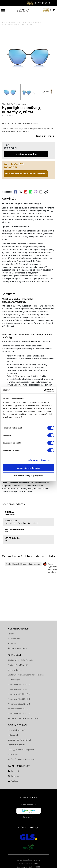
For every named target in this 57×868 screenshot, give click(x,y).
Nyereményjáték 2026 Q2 (19, 685)
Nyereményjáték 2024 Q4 (19, 714)
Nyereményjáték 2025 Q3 (19, 699)
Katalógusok (13, 735)
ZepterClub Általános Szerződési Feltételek (26, 675)
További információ (45, 136)
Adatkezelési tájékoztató (18, 665)
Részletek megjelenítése (39, 460)
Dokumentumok (15, 670)
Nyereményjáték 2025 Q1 (19, 709)
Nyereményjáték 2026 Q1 (19, 689)
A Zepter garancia (19, 629)
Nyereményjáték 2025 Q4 (19, 694)
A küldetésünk (14, 639)
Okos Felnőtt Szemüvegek (32, 22)
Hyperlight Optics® (13, 22)
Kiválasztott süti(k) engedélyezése (28, 476)
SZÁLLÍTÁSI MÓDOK (28, 828)
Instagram (15, 776)
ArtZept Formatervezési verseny (21, 759)
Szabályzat (15, 655)
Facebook (15, 771)
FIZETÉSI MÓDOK (29, 798)
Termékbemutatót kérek (18, 648)
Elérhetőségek (14, 680)
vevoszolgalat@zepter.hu (28, 864)
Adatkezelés (13, 754)
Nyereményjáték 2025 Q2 (19, 704)
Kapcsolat (12, 644)
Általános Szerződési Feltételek (21, 660)
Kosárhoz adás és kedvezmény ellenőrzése (26, 174)
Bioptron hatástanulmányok (20, 740)
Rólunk (11, 634)
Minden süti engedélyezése (28, 468)
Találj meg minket (19, 766)
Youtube (15, 781)
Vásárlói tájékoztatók (17, 745)
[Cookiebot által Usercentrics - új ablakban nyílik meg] (44, 390)
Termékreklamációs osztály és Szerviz (24, 718)
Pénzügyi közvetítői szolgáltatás (21, 750)
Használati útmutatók (17, 730)
